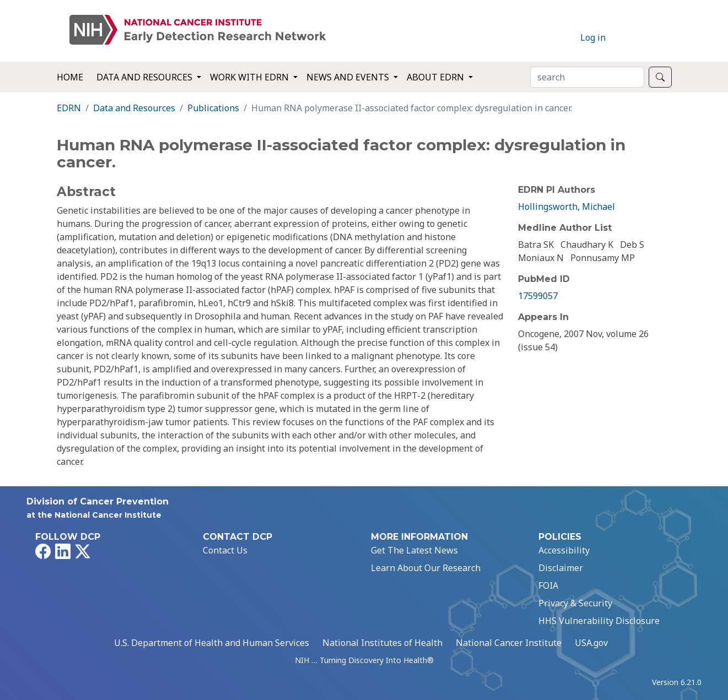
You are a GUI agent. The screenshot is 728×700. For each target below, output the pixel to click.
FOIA (548, 585)
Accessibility (564, 550)
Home (70, 77)
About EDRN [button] (436, 77)
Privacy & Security (575, 603)
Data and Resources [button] (145, 77)
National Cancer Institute (509, 643)
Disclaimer (561, 568)
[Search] (587, 77)
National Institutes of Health (382, 643)
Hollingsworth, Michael (567, 207)
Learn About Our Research (426, 568)
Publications (213, 108)
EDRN (69, 108)
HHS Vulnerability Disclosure (599, 621)
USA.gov (591, 643)
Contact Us (225, 550)
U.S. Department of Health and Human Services (212, 643)
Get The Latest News (414, 550)
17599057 (538, 296)
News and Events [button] (349, 77)
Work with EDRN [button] (250, 77)
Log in (593, 37)
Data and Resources (134, 108)
